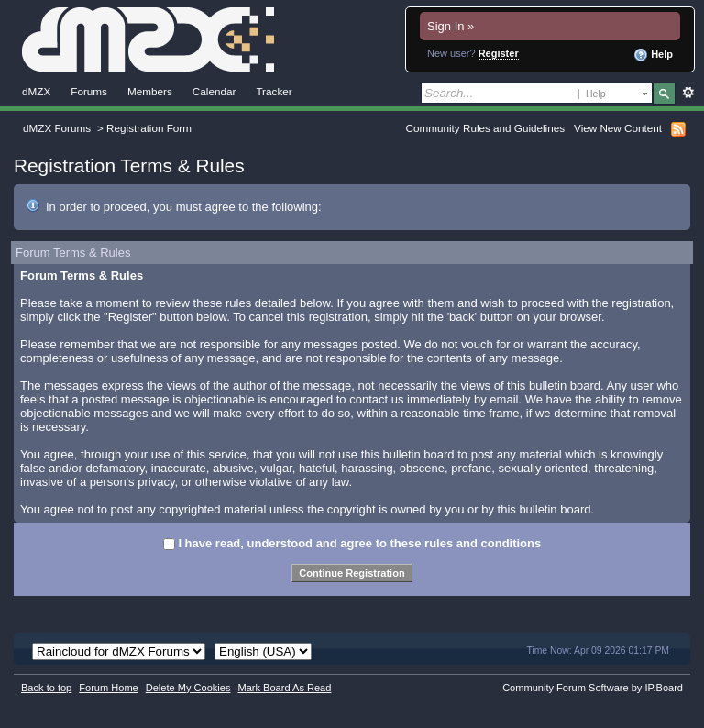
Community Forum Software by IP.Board (593, 688)
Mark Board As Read (284, 688)
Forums (89, 91)
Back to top (46, 688)
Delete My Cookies (188, 688)
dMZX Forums (57, 128)
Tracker (274, 91)
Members (150, 91)
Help (653, 55)
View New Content (618, 128)
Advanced (688, 93)
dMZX (36, 91)
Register (499, 53)
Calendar (214, 91)
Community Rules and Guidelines (485, 128)
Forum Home (108, 688)
